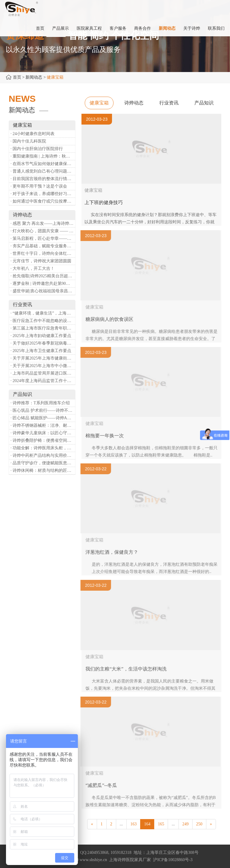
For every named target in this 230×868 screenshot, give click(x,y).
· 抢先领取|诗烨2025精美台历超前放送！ (43, 276)
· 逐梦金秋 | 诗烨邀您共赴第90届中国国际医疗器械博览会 (43, 283)
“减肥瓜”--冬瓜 (104, 785)
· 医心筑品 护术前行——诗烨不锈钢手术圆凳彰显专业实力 (43, 410)
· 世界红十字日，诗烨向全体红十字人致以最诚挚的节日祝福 (43, 253)
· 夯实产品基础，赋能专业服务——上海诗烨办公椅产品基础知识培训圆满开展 (43, 246)
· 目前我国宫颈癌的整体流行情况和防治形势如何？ (43, 179)
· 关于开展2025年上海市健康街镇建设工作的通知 (43, 358)
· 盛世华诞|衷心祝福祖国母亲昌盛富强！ (43, 291)
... (121, 824)
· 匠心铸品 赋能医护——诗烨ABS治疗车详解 (43, 418)
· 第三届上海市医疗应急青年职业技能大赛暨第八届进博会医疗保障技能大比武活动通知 (43, 328)
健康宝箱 (99, 103)
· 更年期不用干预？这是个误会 (39, 186)
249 (186, 824)
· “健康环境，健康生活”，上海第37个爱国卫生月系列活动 (43, 313)
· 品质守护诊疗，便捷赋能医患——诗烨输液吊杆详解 (43, 463)
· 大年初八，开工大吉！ (32, 268)
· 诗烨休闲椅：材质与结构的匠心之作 (43, 470)
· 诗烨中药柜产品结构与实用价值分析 (43, 455)
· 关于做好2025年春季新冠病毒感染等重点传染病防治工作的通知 (43, 343)
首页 (17, 77)
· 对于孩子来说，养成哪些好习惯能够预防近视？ (43, 194)
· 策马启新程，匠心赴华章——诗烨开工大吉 (43, 238)
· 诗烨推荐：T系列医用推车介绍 (40, 403)
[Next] (211, 824)
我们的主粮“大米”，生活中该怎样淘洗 (129, 669)
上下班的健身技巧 (104, 202)
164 (147, 824)
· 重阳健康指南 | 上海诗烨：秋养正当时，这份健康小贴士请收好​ (43, 156)
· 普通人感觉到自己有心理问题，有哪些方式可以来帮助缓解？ (43, 171)
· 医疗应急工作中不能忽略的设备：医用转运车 (43, 321)
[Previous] (92, 824)
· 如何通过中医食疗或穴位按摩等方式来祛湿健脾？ (43, 201)
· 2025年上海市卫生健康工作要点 (41, 351)
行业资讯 (169, 103)
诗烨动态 (134, 103)
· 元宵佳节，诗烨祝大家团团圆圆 (41, 261)
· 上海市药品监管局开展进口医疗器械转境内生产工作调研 (43, 373)
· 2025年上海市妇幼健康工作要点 (41, 336)
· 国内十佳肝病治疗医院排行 (37, 149)
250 (199, 824)
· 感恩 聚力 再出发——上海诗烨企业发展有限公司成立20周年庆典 (43, 223)
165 (161, 824)
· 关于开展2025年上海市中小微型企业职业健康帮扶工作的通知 (43, 366)
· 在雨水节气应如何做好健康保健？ (43, 164)
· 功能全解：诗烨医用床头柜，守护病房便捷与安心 (43, 448)
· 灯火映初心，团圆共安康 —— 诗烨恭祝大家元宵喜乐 (43, 231)
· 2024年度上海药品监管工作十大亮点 (43, 381)
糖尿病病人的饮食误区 (112, 319)
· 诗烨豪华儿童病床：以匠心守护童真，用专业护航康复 (43, 433)
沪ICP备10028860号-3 (173, 860)
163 (133, 824)
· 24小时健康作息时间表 (32, 134)
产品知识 (204, 103)
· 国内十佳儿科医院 (28, 141)
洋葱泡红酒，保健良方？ (115, 552)
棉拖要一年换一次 (108, 436)
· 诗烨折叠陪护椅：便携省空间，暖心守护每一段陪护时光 (43, 440)
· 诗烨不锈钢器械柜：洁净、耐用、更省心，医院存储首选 (43, 425)
